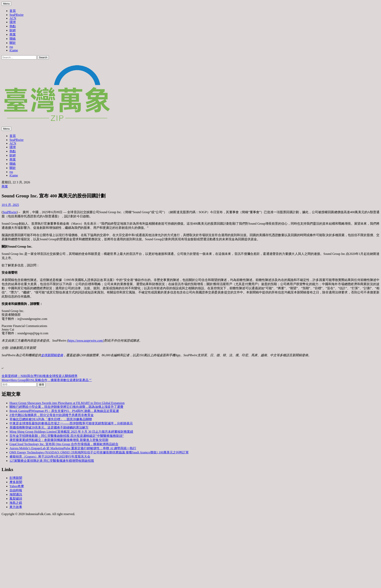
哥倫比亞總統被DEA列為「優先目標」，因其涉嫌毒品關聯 (51, 419)
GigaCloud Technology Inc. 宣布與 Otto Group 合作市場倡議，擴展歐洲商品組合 (64, 444)
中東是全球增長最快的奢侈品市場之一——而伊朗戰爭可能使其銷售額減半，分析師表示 (71, 423)
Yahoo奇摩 (17, 486)
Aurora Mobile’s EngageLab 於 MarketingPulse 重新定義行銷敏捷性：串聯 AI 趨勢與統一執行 (73, 448)
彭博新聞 (16, 478)
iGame (14, 50)
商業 (13, 34)
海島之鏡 (16, 503)
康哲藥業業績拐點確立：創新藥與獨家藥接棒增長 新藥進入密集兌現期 (59, 440)
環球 (13, 22)
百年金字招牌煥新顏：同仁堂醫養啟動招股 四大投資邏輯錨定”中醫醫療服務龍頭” (67, 436)
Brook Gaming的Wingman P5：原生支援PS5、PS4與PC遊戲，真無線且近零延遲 (64, 411)
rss (11, 47)
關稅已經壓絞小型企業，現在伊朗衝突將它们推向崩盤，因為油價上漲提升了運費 (66, 407)
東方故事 (16, 507)
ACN (13, 18)
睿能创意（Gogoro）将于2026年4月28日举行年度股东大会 (50, 457)
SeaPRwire (17, 15)
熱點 (13, 26)
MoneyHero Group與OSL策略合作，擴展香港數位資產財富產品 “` (47, 380)
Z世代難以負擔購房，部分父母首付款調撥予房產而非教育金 (52, 415)
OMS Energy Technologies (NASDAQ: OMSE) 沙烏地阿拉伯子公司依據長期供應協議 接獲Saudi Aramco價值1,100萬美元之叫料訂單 (99, 452)
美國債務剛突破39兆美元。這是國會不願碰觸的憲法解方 (49, 427)
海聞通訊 (16, 494)
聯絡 (13, 39)
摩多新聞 (16, 482)
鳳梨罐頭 (16, 499)
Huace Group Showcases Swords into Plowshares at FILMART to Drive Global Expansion (67, 403)
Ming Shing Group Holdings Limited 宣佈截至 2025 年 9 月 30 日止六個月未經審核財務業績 (71, 432)
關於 (13, 43)
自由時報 (16, 490)
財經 (13, 30)
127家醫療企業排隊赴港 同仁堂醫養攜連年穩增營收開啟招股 (52, 461)
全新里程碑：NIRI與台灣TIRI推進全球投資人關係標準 (40, 376)
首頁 (13, 11)
